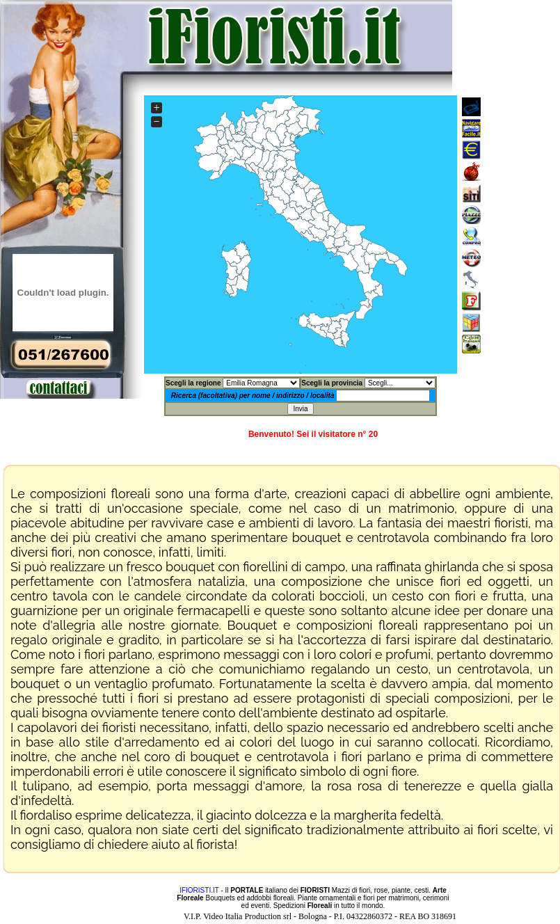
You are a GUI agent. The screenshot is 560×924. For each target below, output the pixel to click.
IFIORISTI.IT (199, 890)
